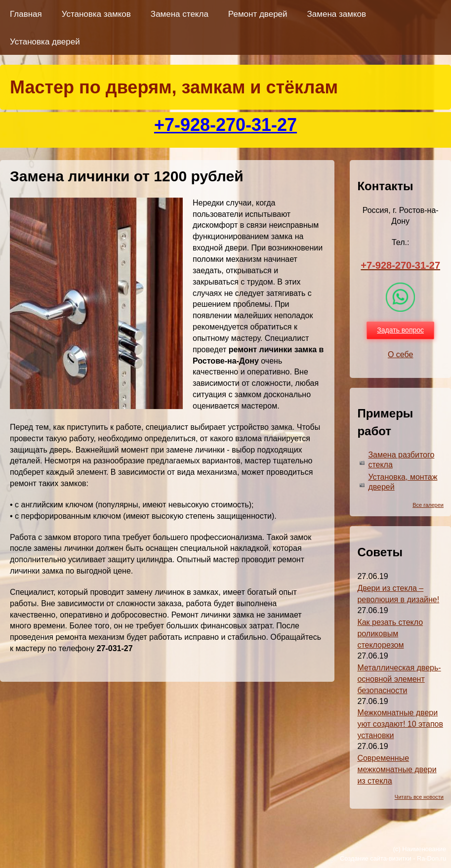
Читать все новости (419, 797)
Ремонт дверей (258, 14)
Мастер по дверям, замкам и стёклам (174, 87)
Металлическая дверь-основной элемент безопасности (399, 679)
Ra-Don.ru (431, 858)
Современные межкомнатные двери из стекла (397, 769)
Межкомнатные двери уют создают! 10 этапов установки (400, 724)
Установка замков (96, 14)
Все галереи (428, 505)
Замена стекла (180, 14)
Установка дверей (45, 42)
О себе (401, 354)
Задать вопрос (400, 330)
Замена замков (337, 14)
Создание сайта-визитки (376, 858)
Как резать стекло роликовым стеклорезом (390, 634)
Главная (26, 14)
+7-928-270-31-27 (225, 125)
